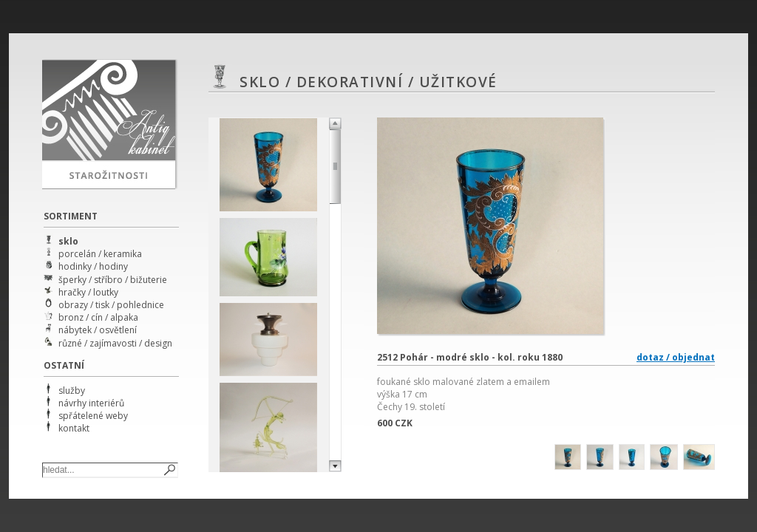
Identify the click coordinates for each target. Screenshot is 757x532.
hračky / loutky (88, 292)
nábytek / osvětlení (98, 330)
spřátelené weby (93, 416)
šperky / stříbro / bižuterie (113, 280)
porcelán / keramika (100, 254)
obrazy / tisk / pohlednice (111, 305)
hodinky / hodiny (93, 266)
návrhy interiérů (91, 403)
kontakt (74, 428)
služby (72, 391)
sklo (68, 241)
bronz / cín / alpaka (98, 317)
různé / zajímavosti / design (115, 343)
